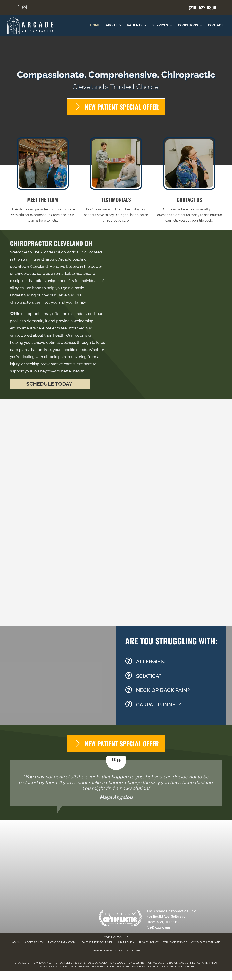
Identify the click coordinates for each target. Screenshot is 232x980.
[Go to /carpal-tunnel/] (174, 706)
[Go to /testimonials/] (116, 181)
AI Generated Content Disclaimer (116, 950)
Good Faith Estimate (205, 942)
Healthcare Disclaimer (96, 942)
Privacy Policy (149, 942)
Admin (16, 942)
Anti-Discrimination (61, 942)
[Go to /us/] (43, 181)
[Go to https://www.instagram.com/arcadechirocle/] (25, 8)
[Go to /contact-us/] (189, 181)
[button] (50, 384)
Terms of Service (175, 942)
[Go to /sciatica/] (174, 677)
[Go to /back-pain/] (174, 691)
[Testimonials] (116, 783)
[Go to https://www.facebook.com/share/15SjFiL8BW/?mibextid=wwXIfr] (18, 8)
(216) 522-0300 (202, 7)
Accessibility (34, 942)
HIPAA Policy (125, 942)
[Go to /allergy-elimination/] (174, 663)
